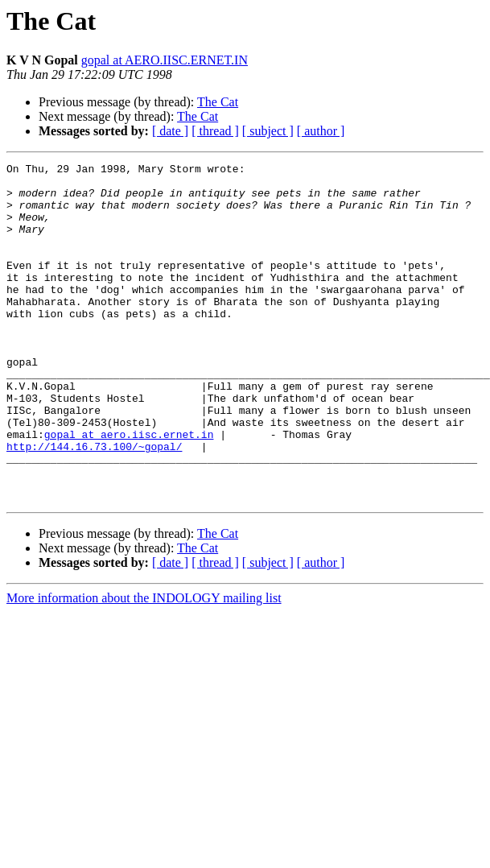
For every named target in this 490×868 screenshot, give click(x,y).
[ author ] (321, 131)
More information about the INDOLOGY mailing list (144, 665)
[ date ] (170, 131)
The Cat (218, 102)
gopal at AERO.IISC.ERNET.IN (165, 60)
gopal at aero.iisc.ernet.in (129, 490)
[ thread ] (215, 131)
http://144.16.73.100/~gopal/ (94, 504)
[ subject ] (268, 131)
